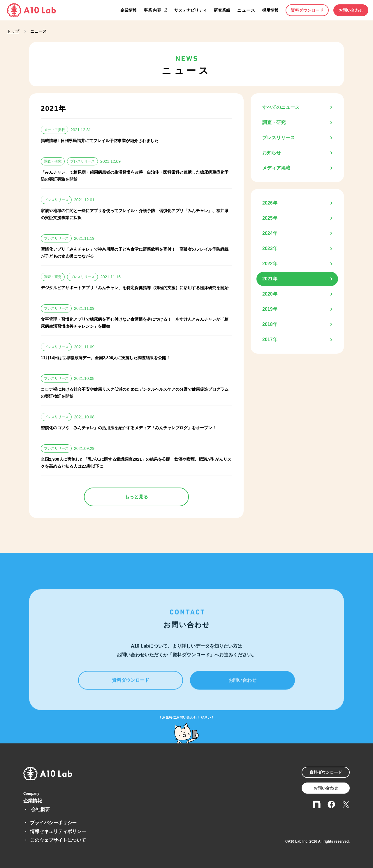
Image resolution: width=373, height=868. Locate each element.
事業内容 (153, 10)
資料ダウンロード (307, 10)
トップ (13, 31)
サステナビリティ (191, 10)
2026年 (270, 203)
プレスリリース (279, 138)
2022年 (270, 264)
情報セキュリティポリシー (58, 831)
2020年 (270, 294)
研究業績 (222, 10)
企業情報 (129, 10)
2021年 (270, 279)
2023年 (270, 248)
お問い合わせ (351, 10)
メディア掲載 (276, 168)
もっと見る (136, 497)
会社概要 (41, 810)
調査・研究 (274, 122)
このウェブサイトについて (58, 840)
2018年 (270, 324)
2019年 (270, 309)
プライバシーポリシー (53, 823)
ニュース (246, 10)
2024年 (270, 233)
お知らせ (272, 153)
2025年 (270, 218)
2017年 (270, 339)
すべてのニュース (281, 107)
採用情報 (270, 10)
